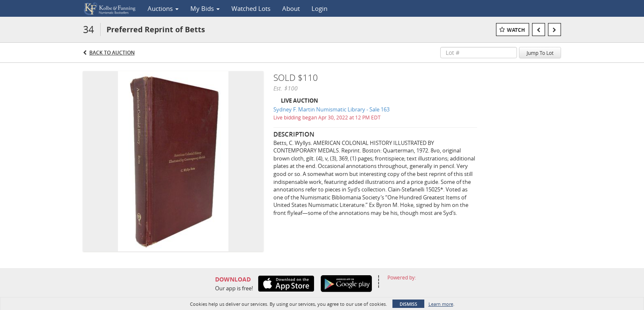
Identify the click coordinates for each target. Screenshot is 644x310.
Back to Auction (112, 53)
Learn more (441, 304)
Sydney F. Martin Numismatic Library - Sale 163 (331, 109)
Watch (516, 30)
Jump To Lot (540, 53)
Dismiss (408, 304)
